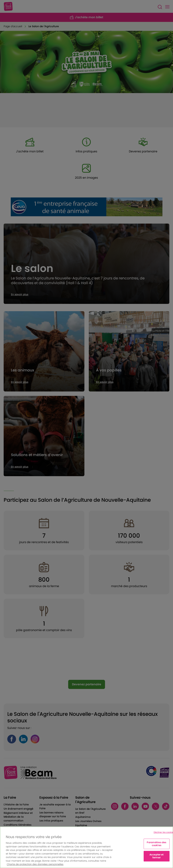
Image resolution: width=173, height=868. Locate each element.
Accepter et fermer (157, 856)
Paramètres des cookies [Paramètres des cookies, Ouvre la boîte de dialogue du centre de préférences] (157, 844)
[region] (86, 847)
